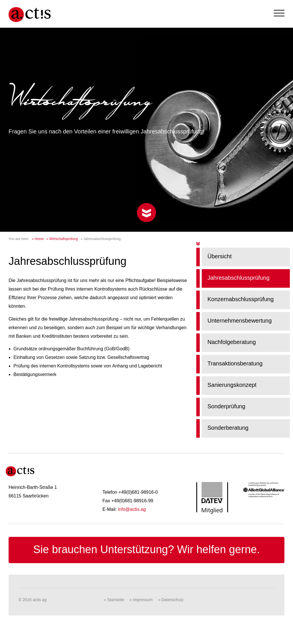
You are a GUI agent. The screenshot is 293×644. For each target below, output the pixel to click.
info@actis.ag (132, 509)
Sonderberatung (228, 428)
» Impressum (141, 600)
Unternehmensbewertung (240, 321)
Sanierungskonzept (232, 385)
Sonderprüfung (226, 406)
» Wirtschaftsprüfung (62, 239)
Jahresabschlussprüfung (238, 278)
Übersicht (219, 256)
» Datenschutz (171, 600)
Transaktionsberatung (235, 363)
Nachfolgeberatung (232, 342)
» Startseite (114, 600)
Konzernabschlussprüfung (240, 299)
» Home (38, 239)
